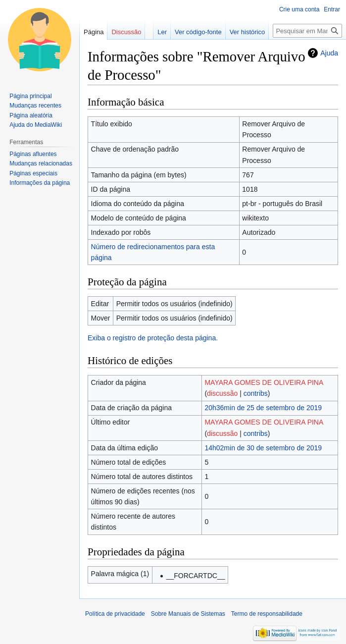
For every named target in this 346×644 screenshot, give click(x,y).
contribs (256, 393)
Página (94, 32)
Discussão (126, 32)
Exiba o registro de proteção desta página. (153, 338)
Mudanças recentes (35, 106)
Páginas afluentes (33, 154)
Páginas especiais (33, 173)
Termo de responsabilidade (267, 614)
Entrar (332, 9)
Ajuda (329, 53)
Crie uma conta (299, 9)
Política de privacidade (115, 614)
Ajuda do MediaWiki (36, 125)
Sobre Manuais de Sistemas (188, 614)
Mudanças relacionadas (41, 163)
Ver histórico (247, 32)
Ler (162, 32)
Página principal (30, 96)
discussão (222, 393)
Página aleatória (31, 115)
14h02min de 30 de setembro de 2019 (263, 448)
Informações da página (40, 183)
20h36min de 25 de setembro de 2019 (263, 408)
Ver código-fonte (198, 32)
